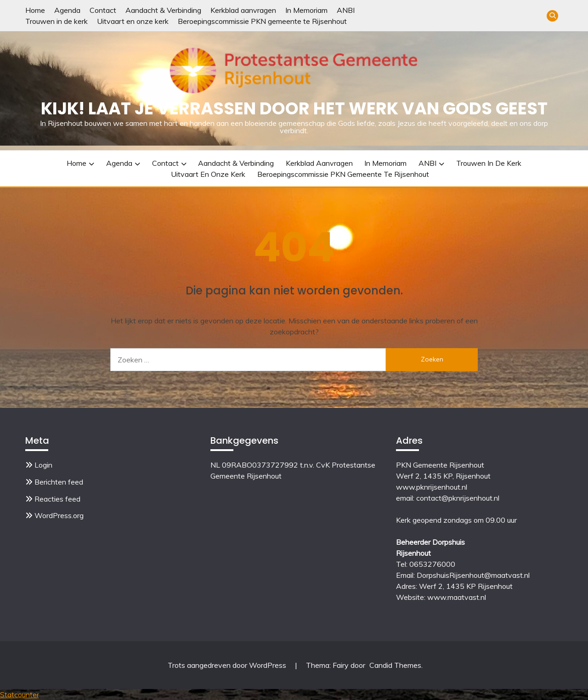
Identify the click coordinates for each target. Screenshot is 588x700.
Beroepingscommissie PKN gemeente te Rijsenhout (262, 21)
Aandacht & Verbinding (163, 10)
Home (35, 10)
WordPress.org (59, 515)
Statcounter (20, 694)
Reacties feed (57, 499)
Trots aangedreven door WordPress (228, 665)
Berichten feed (59, 482)
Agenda (67, 10)
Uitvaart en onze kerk (133, 21)
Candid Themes (395, 665)
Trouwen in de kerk (57, 21)
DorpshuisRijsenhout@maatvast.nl (473, 575)
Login (43, 465)
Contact (103, 10)
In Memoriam (306, 10)
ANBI (346, 10)
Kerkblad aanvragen (243, 10)
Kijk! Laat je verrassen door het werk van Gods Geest (294, 108)
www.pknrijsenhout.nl (432, 487)
